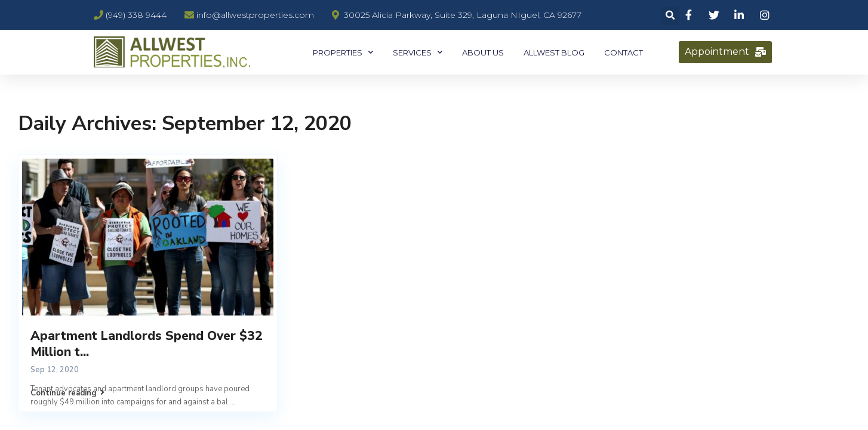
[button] (725, 52)
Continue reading (67, 393)
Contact (624, 52)
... (233, 402)
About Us (483, 52)
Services (418, 52)
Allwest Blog (554, 52)
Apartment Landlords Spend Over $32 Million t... (147, 344)
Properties (343, 52)
